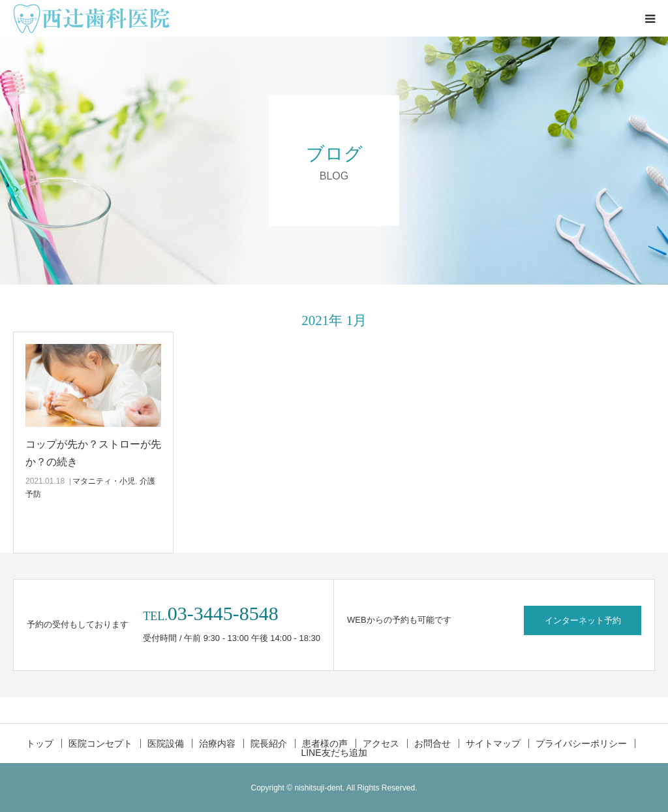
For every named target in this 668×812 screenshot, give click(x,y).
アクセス (381, 743)
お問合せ (433, 743)
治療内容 (217, 743)
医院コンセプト (100, 743)
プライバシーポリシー (581, 743)
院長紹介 (269, 743)
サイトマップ (493, 743)
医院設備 (166, 743)
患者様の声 (325, 743)
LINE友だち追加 (334, 753)
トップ (40, 743)
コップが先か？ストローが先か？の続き (93, 453)
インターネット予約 (583, 620)
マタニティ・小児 (104, 481)
